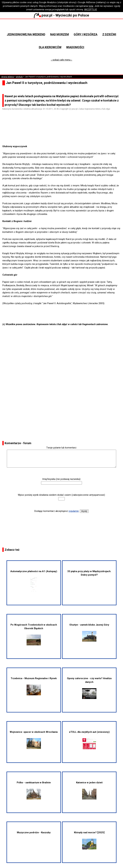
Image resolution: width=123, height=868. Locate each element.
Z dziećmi (109, 34)
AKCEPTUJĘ (91, 10)
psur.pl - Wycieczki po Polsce (61, 15)
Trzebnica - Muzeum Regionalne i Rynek (34, 686)
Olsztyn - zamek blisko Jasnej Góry (89, 632)
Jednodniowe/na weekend (26, 34)
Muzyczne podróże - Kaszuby (34, 832)
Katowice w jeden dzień (89, 790)
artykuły (19, 77)
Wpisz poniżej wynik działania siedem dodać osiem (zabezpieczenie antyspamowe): (62, 495)
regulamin (74, 511)
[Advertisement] (63, 136)
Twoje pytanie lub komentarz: (62, 448)
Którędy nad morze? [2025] (89, 840)
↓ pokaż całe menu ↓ (62, 60)
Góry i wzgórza (86, 34)
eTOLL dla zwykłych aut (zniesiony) (89, 740)
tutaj (91, 6)
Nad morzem (60, 34)
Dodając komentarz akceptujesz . (57, 511)
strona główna (8, 77)
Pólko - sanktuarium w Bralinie (34, 790)
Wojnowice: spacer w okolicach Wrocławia (34, 740)
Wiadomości (75, 47)
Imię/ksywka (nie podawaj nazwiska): (62, 479)
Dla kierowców (50, 47)
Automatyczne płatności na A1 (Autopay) (34, 581)
